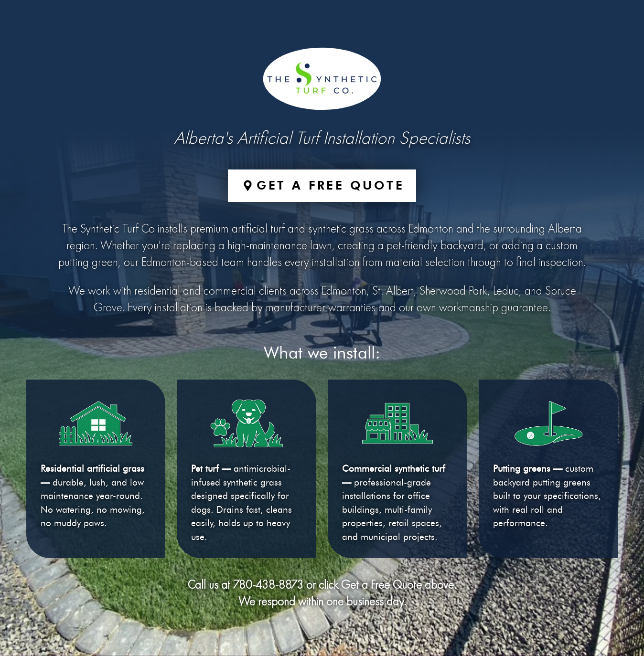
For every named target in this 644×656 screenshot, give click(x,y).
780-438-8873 (268, 586)
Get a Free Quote (330, 185)
